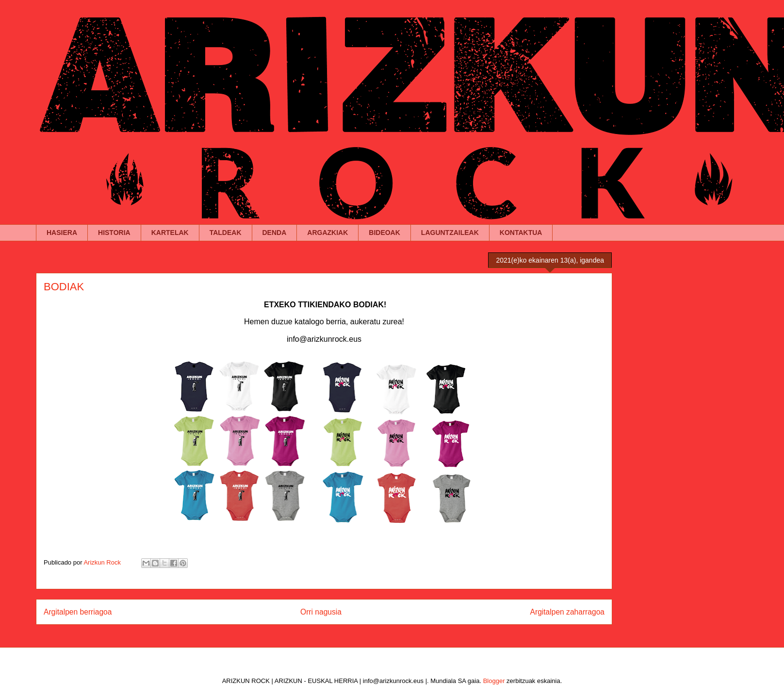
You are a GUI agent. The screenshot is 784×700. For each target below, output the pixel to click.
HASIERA (62, 233)
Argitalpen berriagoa (78, 612)
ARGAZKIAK (327, 233)
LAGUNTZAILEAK (450, 233)
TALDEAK (226, 233)
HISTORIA (114, 233)
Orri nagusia (321, 612)
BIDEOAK (384, 233)
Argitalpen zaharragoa (567, 612)
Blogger (494, 681)
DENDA (275, 233)
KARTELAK (170, 233)
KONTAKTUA (521, 233)
